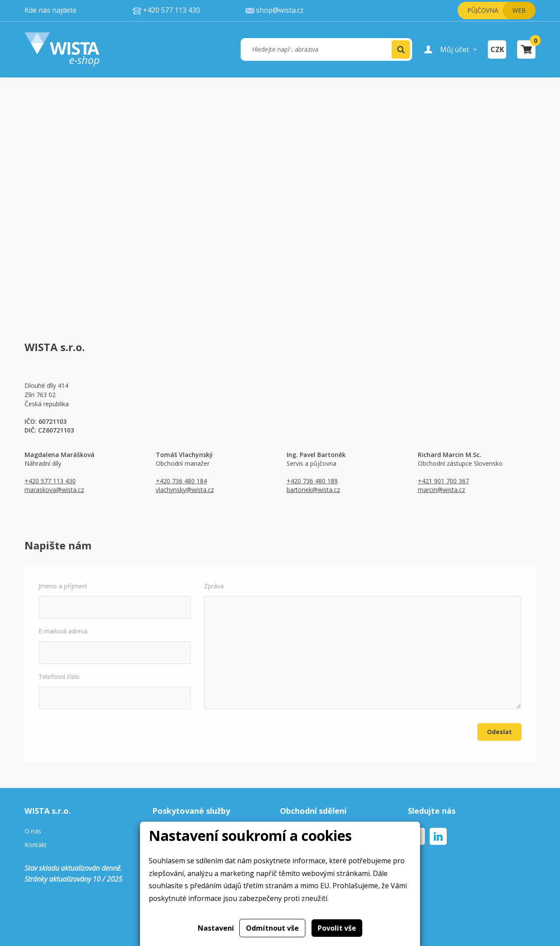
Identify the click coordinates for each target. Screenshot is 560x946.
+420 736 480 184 (181, 481)
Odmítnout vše (272, 928)
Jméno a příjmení (115, 600)
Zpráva (363, 645)
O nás (33, 832)
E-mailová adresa (115, 645)
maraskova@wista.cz (54, 490)
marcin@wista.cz (441, 490)
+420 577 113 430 (50, 481)
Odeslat (499, 732)
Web (519, 10)
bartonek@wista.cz (313, 490)
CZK (497, 49)
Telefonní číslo (115, 691)
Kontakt (36, 845)
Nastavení (216, 928)
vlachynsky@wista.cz (185, 490)
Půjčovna (483, 10)
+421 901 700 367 (443, 481)
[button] (401, 49)
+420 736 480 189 (312, 481)
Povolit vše (337, 928)
